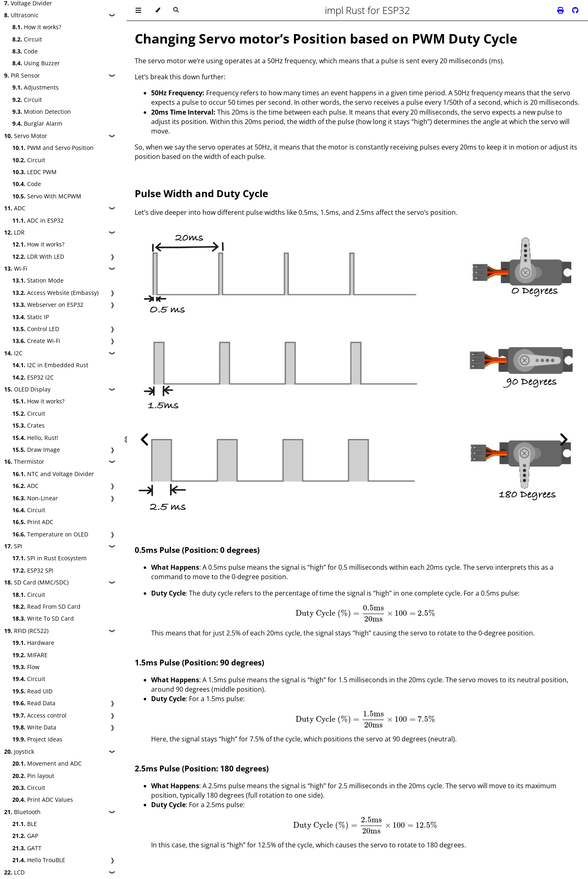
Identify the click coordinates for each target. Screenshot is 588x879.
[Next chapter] (563, 439)
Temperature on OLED (50, 534)
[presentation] (365, 613)
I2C (13, 353)
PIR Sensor (22, 75)
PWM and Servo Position (53, 148)
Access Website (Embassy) (55, 293)
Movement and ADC (47, 763)
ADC (15, 208)
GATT (27, 848)
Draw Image (36, 450)
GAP (25, 836)
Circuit (27, 39)
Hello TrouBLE (39, 860)
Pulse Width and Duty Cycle (201, 193)
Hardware (33, 643)
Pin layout (33, 776)
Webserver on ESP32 (48, 305)
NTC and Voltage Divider (53, 474)
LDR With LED (38, 257)
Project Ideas (37, 739)
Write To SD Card (43, 618)
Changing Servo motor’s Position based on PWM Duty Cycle (326, 38)
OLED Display (27, 389)
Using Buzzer (36, 63)
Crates (29, 425)
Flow (26, 667)
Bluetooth (22, 812)
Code (25, 51)
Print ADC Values (43, 800)
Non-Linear (35, 498)
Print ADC (33, 522)
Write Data (34, 727)
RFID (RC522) (26, 631)
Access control (39, 715)
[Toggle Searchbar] (176, 10)
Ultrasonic (21, 15)
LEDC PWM (34, 172)
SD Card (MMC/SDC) (36, 582)
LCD (14, 872)
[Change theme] (157, 10)
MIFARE (30, 655)
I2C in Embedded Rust (50, 365)
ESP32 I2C (33, 377)
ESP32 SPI (33, 570)
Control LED (36, 329)
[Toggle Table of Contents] (138, 10)
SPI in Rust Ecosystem (49, 558)
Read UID (32, 691)
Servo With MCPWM (47, 196)
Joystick (19, 751)
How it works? (37, 27)
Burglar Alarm (37, 123)
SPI (13, 546)
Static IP (31, 317)
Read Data (34, 703)
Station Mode (38, 280)
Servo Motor (26, 136)
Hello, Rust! (35, 438)
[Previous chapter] (145, 439)
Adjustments (36, 87)
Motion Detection (42, 112)
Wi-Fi (16, 268)
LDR (14, 232)
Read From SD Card (46, 606)
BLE (25, 824)
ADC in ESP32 (38, 220)
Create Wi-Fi (36, 341)
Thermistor (24, 461)
